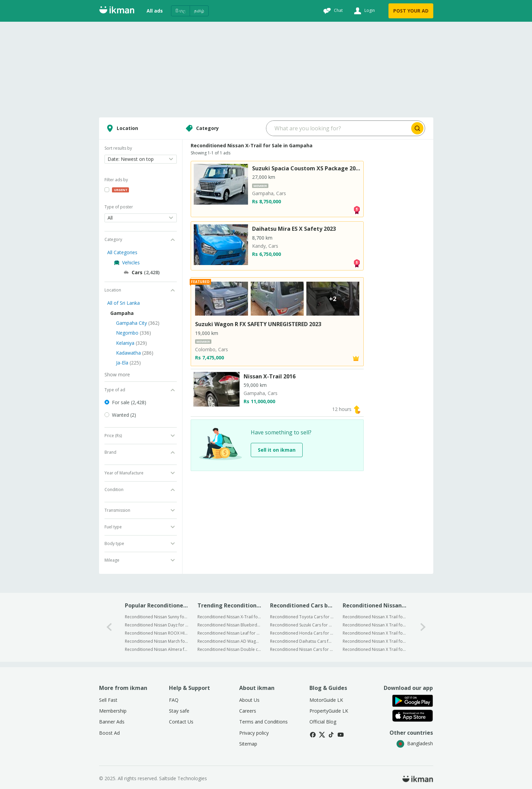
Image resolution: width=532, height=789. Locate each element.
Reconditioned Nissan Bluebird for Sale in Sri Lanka (229, 625)
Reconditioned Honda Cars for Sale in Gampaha (302, 633)
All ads (155, 11)
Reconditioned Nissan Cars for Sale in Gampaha (302, 649)
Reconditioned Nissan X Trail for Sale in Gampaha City (374, 617)
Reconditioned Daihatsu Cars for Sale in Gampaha (302, 641)
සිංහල (180, 11)
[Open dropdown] (141, 159)
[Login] (364, 11)
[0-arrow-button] (109, 627)
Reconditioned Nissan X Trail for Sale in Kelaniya (374, 633)
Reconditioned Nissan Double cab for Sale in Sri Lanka (229, 649)
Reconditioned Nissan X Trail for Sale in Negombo (374, 625)
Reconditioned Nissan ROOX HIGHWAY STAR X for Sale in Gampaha (157, 633)
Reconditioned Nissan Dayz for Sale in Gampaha (157, 625)
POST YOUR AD (411, 11)
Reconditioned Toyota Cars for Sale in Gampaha (302, 617)
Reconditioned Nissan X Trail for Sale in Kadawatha (374, 641)
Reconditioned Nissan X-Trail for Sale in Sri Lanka (229, 617)
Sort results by (118, 148)
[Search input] (338, 128)
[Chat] (332, 11)
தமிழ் (199, 11)
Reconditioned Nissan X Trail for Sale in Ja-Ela (374, 649)
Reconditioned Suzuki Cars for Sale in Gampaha (302, 625)
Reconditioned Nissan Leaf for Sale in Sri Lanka (229, 633)
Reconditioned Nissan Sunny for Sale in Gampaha (157, 617)
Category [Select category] (201, 128)
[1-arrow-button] (423, 627)
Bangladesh (415, 743)
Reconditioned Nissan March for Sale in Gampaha (157, 641)
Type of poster (119, 207)
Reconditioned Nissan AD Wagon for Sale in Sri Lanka (229, 641)
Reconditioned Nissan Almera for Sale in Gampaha (157, 649)
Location (121, 128)
